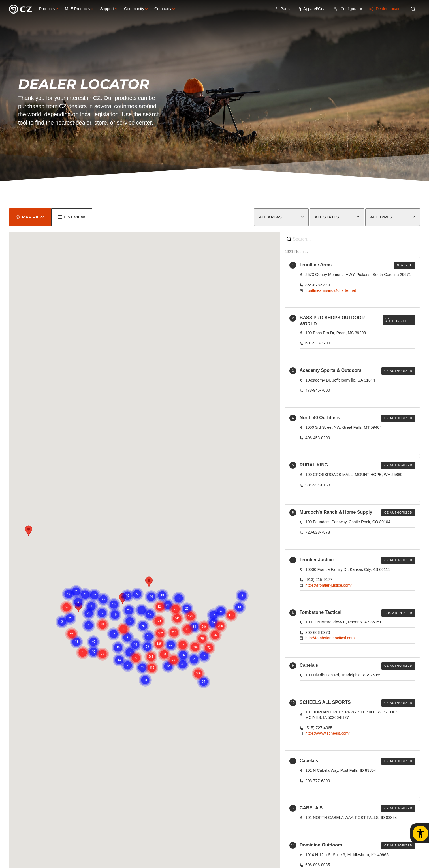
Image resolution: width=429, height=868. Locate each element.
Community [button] (136, 9)
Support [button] (109, 9)
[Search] (413, 9)
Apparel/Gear (312, 9)
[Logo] (21, 9)
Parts (282, 9)
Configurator (348, 9)
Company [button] (165, 9)
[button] (149, 582)
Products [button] (49, 9)
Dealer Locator (385, 9)
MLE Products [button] (79, 9)
